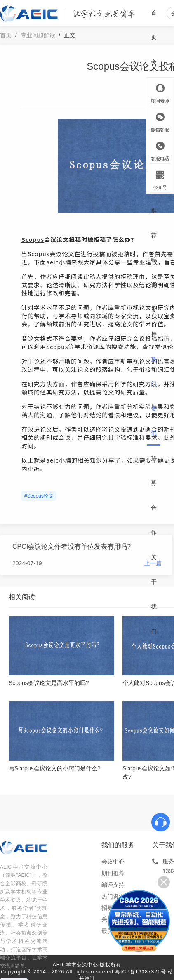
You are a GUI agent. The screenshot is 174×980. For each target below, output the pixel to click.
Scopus (33, 239)
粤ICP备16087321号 (140, 972)
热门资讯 (154, 396)
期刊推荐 (154, 198)
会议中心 (113, 862)
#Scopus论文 (39, 496)
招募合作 (154, 495)
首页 (154, 25)
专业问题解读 (38, 35)
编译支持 (154, 297)
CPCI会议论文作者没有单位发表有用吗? (72, 547)
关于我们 (154, 594)
